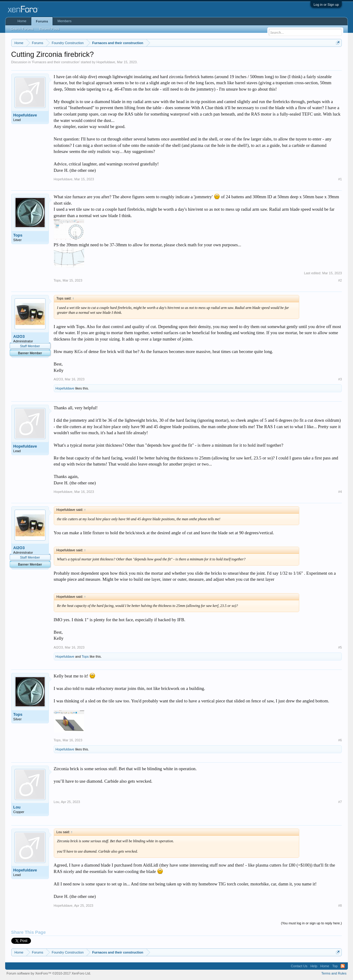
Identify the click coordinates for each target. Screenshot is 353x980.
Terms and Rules (334, 973)
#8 (340, 906)
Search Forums (22, 29)
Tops (18, 235)
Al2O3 (19, 336)
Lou (17, 807)
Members (64, 21)
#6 (340, 740)
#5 (340, 647)
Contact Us (299, 966)
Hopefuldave (106, 62)
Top (335, 966)
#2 (340, 280)
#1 (340, 179)
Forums (42, 21)
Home (22, 21)
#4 (340, 492)
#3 (340, 379)
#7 (340, 802)
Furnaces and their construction (56, 62)
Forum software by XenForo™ (49, 973)
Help (314, 966)
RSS (343, 966)
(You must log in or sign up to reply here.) (312, 923)
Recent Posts (49, 29)
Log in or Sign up (326, 5)
